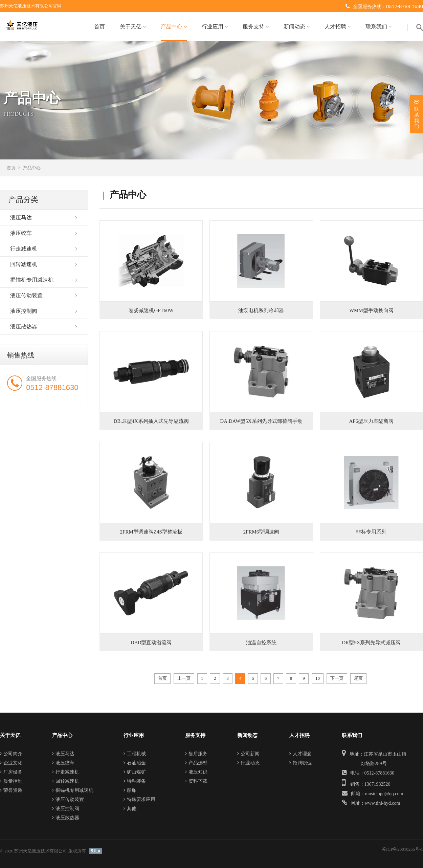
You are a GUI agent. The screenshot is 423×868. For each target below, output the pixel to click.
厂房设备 (11, 772)
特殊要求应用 (139, 799)
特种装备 (135, 781)
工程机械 (135, 754)
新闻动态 (297, 27)
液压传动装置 (26, 295)
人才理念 (300, 754)
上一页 (184, 678)
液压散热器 (24, 327)
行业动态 (248, 763)
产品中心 (174, 27)
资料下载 (196, 781)
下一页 (337, 678)
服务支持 (256, 27)
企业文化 (11, 763)
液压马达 (21, 218)
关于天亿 (133, 27)
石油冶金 (135, 763)
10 (318, 678)
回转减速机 (24, 264)
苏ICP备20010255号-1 (402, 849)
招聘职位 (300, 763)
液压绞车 (21, 233)
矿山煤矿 (135, 772)
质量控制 (11, 781)
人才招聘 (338, 27)
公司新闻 (248, 754)
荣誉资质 (11, 790)
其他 (130, 809)
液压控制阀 (24, 311)
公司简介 (11, 754)
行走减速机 (24, 249)
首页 (99, 27)
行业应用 (215, 27)
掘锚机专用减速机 (32, 280)
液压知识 (196, 772)
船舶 (130, 790)
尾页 (358, 678)
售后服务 (196, 754)
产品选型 (196, 763)
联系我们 (379, 27)
